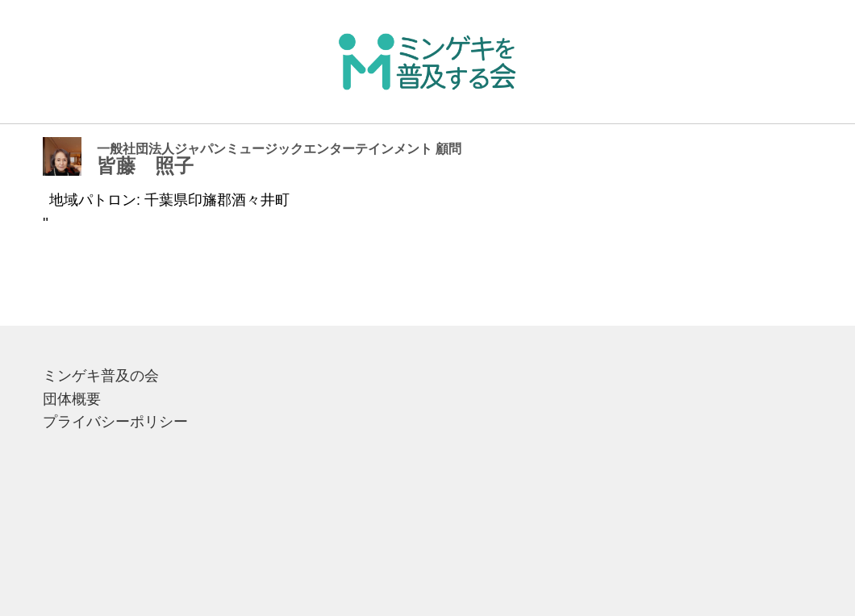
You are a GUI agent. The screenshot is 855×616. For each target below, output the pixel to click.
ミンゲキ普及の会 (101, 376)
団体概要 (72, 399)
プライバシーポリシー (115, 422)
